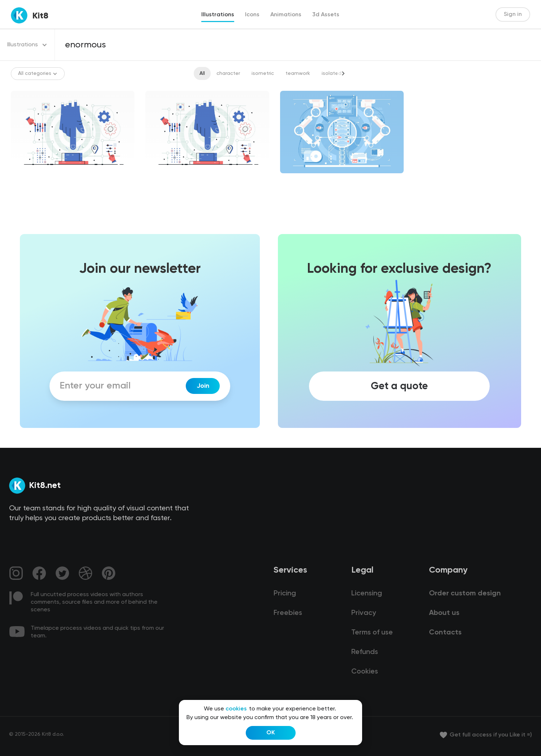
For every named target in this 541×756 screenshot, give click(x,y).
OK (271, 733)
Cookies (365, 672)
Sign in (513, 14)
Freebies (288, 613)
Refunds (365, 652)
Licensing (367, 594)
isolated (332, 73)
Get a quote (399, 386)
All (202, 73)
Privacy (364, 613)
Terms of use (372, 633)
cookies (236, 709)
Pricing (285, 594)
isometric (263, 73)
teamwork (298, 73)
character (228, 73)
